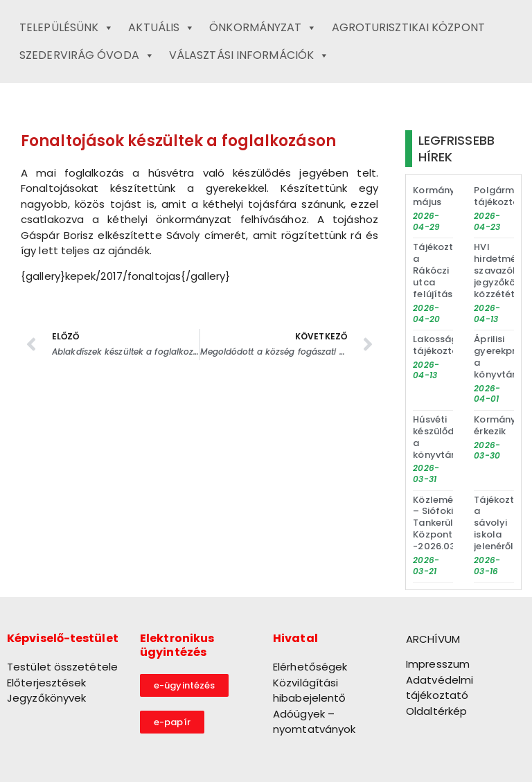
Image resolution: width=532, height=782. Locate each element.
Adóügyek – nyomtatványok (314, 722)
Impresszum (438, 664)
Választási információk (249, 55)
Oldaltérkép (436, 711)
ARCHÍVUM (433, 639)
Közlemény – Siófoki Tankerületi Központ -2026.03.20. (442, 523)
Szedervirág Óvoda (87, 55)
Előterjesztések (47, 683)
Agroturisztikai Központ (408, 27)
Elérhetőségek (310, 667)
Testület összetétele (62, 667)
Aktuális (161, 28)
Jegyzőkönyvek (46, 698)
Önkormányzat (263, 28)
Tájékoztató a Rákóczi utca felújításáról (442, 270)
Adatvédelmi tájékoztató (440, 688)
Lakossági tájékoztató (441, 345)
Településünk (66, 28)
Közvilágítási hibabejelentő (309, 691)
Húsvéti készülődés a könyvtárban (443, 437)
